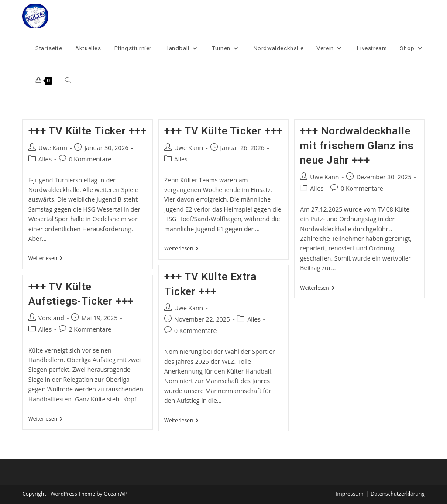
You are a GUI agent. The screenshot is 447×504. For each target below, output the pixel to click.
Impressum (349, 494)
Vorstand (51, 318)
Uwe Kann (53, 148)
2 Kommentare (90, 329)
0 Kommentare (90, 159)
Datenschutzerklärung (398, 494)
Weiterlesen (46, 259)
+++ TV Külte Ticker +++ (88, 131)
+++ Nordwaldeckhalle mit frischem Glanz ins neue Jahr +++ (357, 146)
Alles (45, 159)
